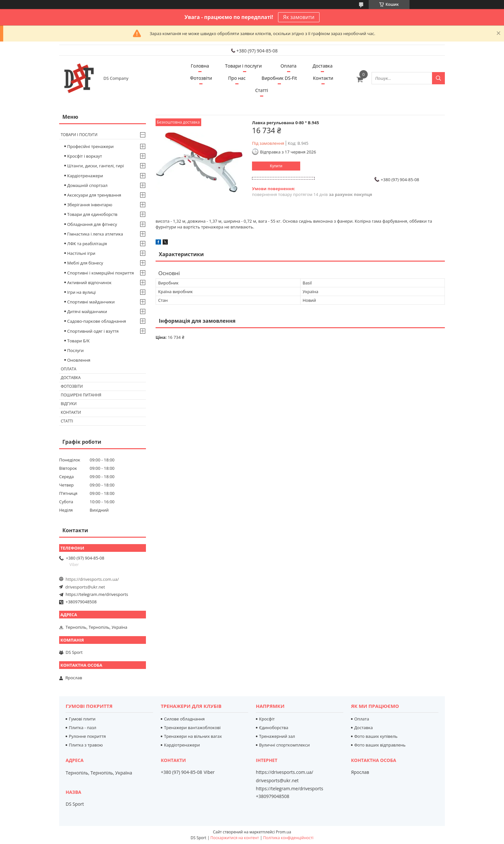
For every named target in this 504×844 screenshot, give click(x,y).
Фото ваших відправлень (380, 745)
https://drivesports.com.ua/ (92, 579)
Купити (276, 166)
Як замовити (299, 17)
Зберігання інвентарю (90, 205)
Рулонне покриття (87, 736)
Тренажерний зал (277, 736)
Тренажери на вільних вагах (193, 736)
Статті (262, 90)
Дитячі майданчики (87, 311)
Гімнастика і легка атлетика (95, 234)
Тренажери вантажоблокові (192, 728)
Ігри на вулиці (81, 292)
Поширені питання (81, 395)
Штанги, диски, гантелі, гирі (95, 166)
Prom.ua (283, 832)
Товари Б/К (78, 341)
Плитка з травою (86, 745)
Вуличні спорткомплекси (284, 745)
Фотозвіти (201, 78)
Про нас (237, 78)
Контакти (323, 78)
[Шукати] (438, 78)
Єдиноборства (274, 728)
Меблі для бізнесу (85, 263)
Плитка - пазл (82, 728)
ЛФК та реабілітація (87, 244)
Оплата (289, 66)
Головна (200, 66)
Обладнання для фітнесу (92, 224)
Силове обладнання (184, 719)
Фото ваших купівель (376, 736)
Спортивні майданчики (91, 302)
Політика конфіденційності (288, 838)
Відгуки (69, 404)
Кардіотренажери (85, 176)
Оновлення (79, 360)
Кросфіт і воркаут (85, 156)
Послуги (75, 350)
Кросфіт (267, 719)
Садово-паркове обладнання (97, 321)
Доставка (322, 66)
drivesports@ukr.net (85, 587)
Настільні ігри (81, 253)
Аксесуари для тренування (94, 195)
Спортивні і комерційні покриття (101, 273)
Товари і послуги (243, 66)
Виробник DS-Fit (279, 78)
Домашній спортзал (87, 185)
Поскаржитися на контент (235, 838)
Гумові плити (82, 719)
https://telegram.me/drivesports (97, 594)
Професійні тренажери (90, 146)
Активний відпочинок (89, 283)
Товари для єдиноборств (92, 214)
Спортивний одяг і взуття (93, 331)
